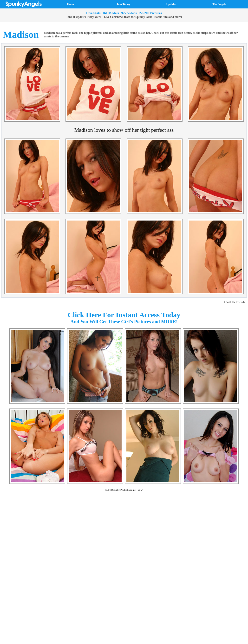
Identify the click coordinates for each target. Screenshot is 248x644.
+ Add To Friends (234, 302)
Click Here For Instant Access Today (124, 315)
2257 (141, 490)
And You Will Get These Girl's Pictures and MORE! (124, 322)
